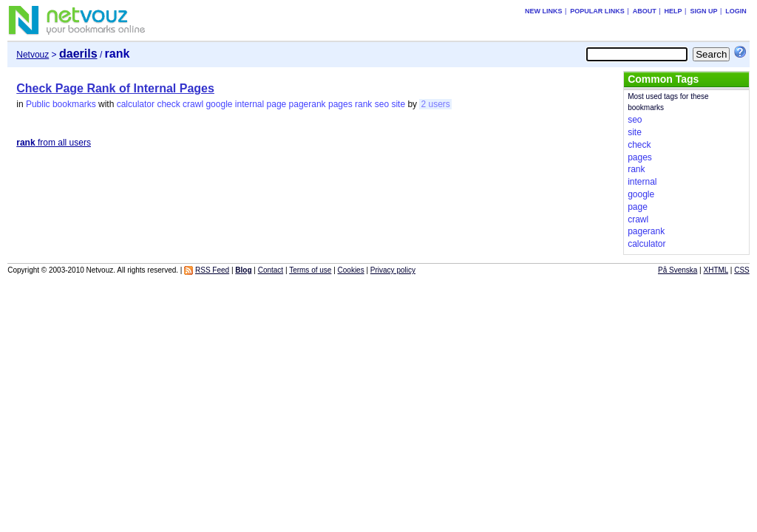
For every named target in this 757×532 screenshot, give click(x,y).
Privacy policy (393, 270)
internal (249, 104)
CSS (742, 270)
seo (382, 104)
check (168, 104)
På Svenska (678, 270)
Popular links (597, 11)
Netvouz (33, 55)
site (398, 104)
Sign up (703, 11)
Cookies (351, 270)
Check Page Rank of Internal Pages (115, 88)
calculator (136, 104)
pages (340, 104)
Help (673, 11)
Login (736, 11)
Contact (271, 270)
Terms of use (310, 270)
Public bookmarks (61, 104)
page (277, 104)
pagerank (308, 104)
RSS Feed (212, 270)
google (219, 104)
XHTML (716, 270)
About (645, 11)
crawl (193, 104)
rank (363, 104)
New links (544, 11)
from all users (54, 143)
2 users (435, 104)
